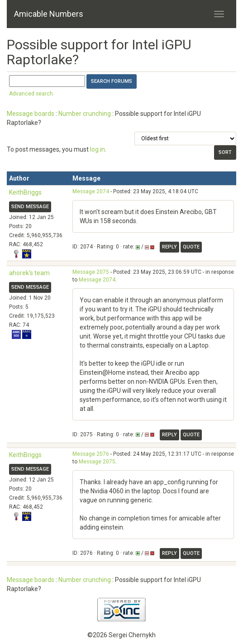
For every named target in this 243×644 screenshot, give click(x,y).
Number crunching (85, 114)
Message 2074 (91, 191)
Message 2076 (91, 454)
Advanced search (31, 94)
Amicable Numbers (49, 14)
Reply (169, 247)
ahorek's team (29, 273)
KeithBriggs (25, 192)
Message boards (31, 114)
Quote (191, 247)
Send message (30, 207)
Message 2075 (91, 272)
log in (98, 149)
